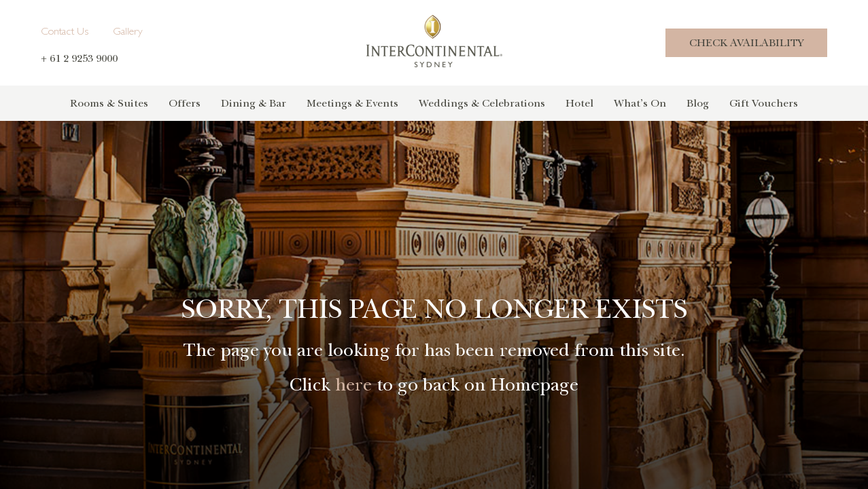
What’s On (640, 103)
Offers (185, 103)
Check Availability (746, 43)
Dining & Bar (254, 103)
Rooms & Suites (109, 103)
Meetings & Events (352, 103)
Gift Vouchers (764, 103)
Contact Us (65, 33)
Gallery (128, 33)
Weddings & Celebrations (482, 103)
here (353, 385)
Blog (698, 103)
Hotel (579, 103)
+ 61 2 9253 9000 (79, 58)
